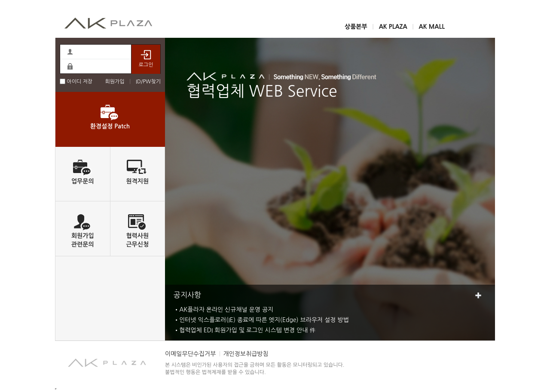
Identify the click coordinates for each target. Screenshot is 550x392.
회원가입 (115, 82)
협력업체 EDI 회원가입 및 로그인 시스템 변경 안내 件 (247, 330)
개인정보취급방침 (246, 354)
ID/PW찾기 (148, 82)
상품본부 (356, 27)
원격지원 (137, 181)
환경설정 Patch (110, 126)
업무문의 (83, 181)
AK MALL (432, 27)
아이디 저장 (76, 81)
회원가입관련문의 (83, 240)
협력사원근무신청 (137, 240)
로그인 (146, 59)
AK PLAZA (393, 27)
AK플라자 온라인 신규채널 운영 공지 (226, 310)
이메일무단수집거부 (190, 354)
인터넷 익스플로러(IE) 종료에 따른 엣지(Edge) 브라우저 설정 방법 (264, 320)
